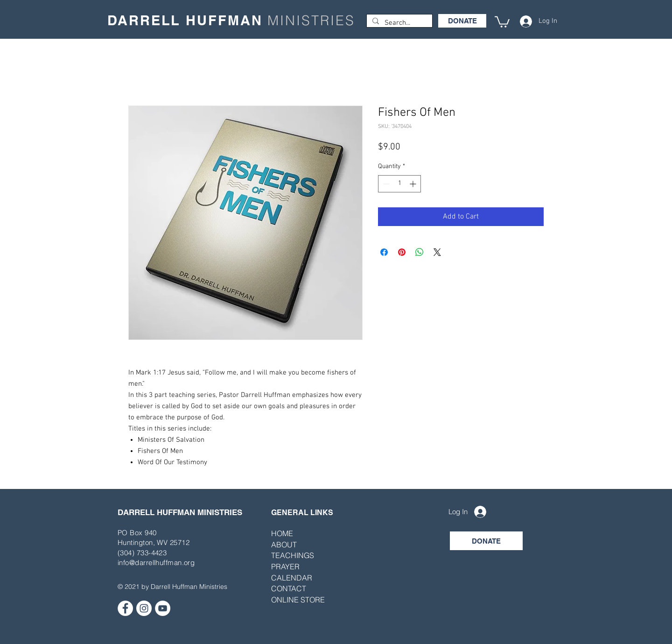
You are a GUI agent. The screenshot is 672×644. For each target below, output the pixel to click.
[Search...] (399, 23)
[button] (502, 21)
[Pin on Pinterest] (402, 252)
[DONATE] (462, 21)
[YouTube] (163, 608)
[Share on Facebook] (384, 252)
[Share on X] (437, 252)
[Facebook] (125, 608)
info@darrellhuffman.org (156, 563)
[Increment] (414, 184)
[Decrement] (385, 184)
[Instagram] (144, 608)
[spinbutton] (399, 184)
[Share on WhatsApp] (420, 252)
